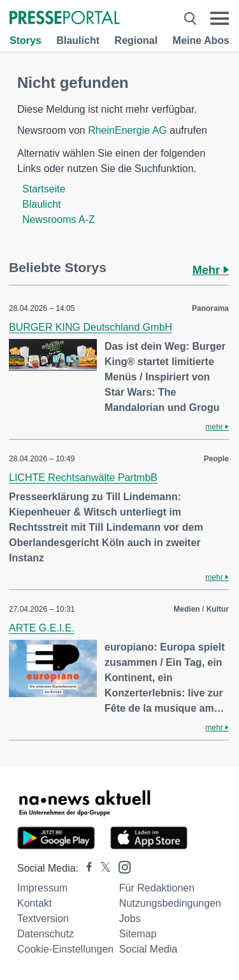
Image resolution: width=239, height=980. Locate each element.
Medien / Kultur (201, 609)
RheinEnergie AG (127, 130)
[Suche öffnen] (190, 18)
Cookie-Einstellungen (65, 949)
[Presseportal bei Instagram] (121, 866)
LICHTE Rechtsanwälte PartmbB (83, 478)
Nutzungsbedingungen (170, 903)
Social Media (148, 949)
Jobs (130, 919)
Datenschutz (46, 934)
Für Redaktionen (157, 888)
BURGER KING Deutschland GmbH (91, 327)
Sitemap (138, 934)
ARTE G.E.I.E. (42, 628)
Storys (25, 40)
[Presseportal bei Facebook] (85, 868)
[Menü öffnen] (220, 18)
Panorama (210, 308)
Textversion (43, 919)
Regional (136, 40)
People (216, 459)
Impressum (42, 888)
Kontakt (34, 903)
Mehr (211, 270)
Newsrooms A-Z (59, 220)
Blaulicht (78, 40)
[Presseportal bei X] (102, 868)
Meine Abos (201, 40)
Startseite (44, 189)
